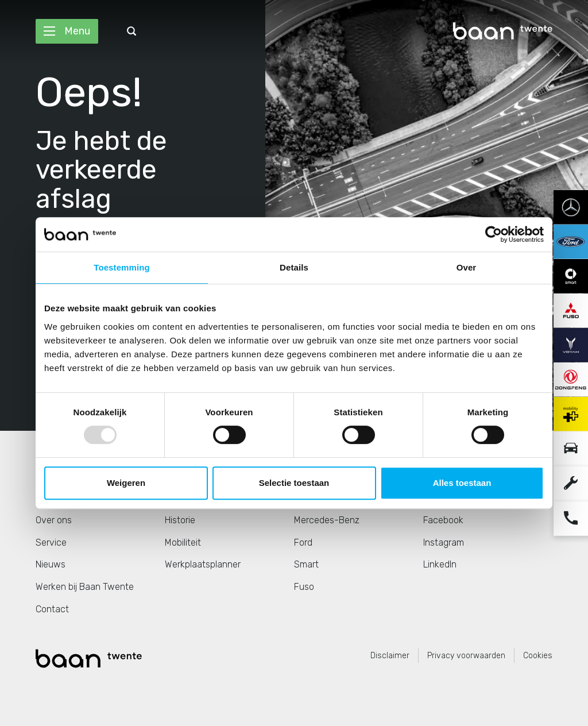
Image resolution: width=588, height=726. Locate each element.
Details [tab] (294, 267)
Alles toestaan (462, 483)
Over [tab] (467, 267)
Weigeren (126, 483)
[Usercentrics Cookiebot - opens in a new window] (494, 234)
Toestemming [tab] (122, 267)
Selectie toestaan (294, 483)
